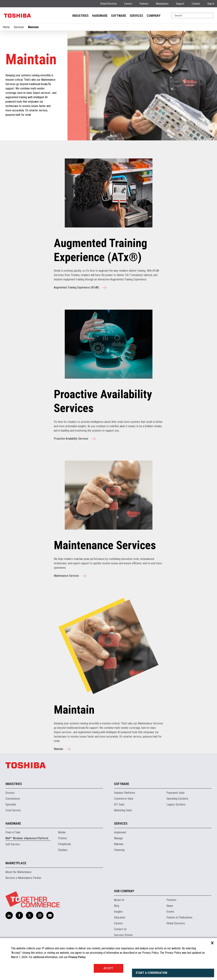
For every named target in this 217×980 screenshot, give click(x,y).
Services (19, 27)
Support (180, 4)
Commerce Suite (124, 799)
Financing (119, 850)
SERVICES (136, 16)
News (170, 906)
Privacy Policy (77, 957)
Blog (117, 906)
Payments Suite (176, 793)
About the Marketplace (19, 872)
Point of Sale (13, 832)
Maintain (62, 749)
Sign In (211, 4)
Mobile (62, 832)
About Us (119, 900)
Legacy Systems (176, 804)
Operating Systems (177, 799)
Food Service (13, 810)
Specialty (11, 804)
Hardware (13, 823)
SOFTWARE (119, 16)
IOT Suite (119, 804)
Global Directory (108, 4)
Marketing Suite (123, 810)
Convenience (13, 799)
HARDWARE (100, 16)
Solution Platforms (125, 793)
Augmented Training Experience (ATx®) (80, 288)
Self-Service (13, 844)
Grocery (10, 793)
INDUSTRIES (80, 16)
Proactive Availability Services (75, 439)
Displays (63, 850)
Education (120, 917)
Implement (120, 832)
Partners (144, 4)
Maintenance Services (70, 576)
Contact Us (120, 929)
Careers (128, 4)
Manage (118, 838)
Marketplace (162, 4)
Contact (196, 4)
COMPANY (154, 16)
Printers (63, 838)
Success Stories (123, 935)
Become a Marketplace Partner (23, 878)
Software (122, 784)
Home (6, 27)
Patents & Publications (179, 917)
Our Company (124, 891)
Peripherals (64, 844)
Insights (118, 912)
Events (170, 912)
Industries (14, 784)
